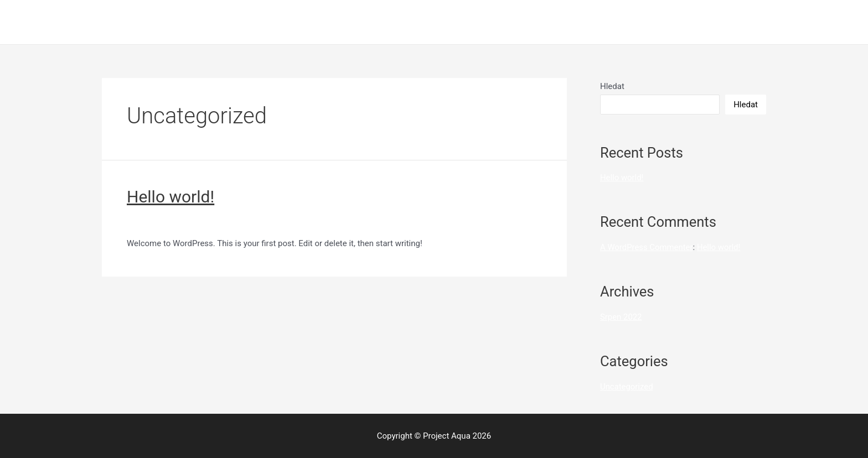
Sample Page (698, 22)
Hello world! (170, 197)
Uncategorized (204, 221)
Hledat (612, 86)
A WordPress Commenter (647, 247)
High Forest (635, 22)
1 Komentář (148, 221)
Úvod (748, 22)
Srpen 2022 (621, 317)
